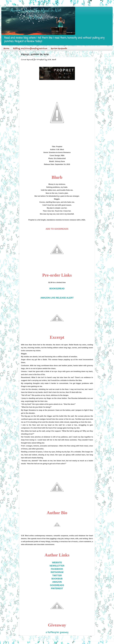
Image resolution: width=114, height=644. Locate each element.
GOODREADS (57, 585)
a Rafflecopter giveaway (57, 632)
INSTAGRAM (57, 572)
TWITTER (57, 575)
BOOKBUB (57, 579)
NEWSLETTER (57, 566)
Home (6, 49)
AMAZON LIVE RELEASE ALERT (57, 298)
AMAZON (57, 582)
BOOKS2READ (57, 289)
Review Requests (59, 49)
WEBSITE (57, 562)
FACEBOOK (57, 569)
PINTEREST (57, 588)
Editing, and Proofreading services (30, 49)
